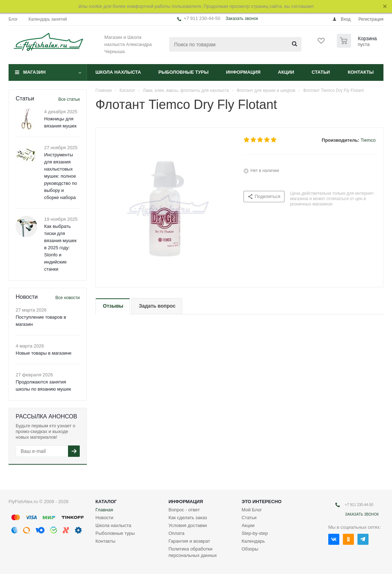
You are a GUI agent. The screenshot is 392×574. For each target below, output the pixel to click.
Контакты (361, 72)
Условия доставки (188, 525)
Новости (104, 518)
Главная (104, 510)
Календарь (253, 541)
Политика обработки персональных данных (193, 552)
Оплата (176, 533)
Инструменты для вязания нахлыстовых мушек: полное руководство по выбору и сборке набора (61, 176)
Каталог (106, 502)
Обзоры (250, 549)
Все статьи (69, 99)
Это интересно (261, 502)
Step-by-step (255, 533)
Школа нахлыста (118, 72)
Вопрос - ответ (184, 510)
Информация (243, 72)
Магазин (34, 72)
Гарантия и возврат (189, 541)
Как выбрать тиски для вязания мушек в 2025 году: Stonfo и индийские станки (60, 248)
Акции (286, 72)
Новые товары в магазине (44, 353)
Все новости (68, 298)
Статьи (321, 72)
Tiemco (368, 140)
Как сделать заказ (188, 518)
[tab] (113, 306)
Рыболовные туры (184, 72)
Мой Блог (252, 510)
